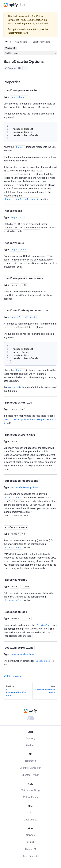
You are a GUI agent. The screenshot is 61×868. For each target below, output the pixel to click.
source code (14, 387)
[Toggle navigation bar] (55, 5)
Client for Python (31, 775)
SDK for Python (31, 797)
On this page (11, 53)
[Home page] (6, 42)
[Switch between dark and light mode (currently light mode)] (31, 718)
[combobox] (25, 68)
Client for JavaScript (31, 768)
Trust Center (31, 856)
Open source (31, 820)
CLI (31, 813)
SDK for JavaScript (31, 790)
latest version (15, 33)
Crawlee (31, 835)
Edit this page (13, 676)
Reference (31, 761)
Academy (31, 738)
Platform (30, 745)
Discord (31, 849)
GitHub (31, 842)
